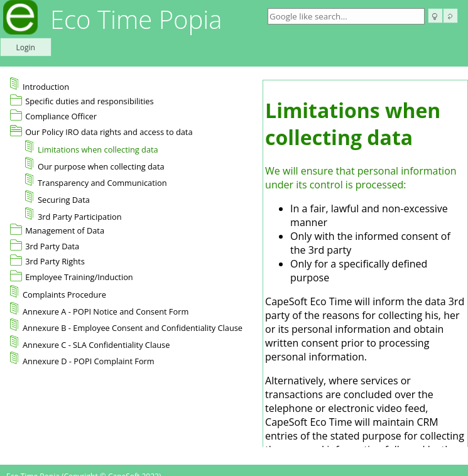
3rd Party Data (52, 246)
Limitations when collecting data (92, 148)
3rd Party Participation (73, 215)
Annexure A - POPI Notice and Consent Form (99, 310)
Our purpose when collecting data (95, 165)
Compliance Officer (61, 116)
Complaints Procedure (58, 293)
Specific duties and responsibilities (89, 101)
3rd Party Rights (55, 261)
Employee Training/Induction (79, 277)
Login (26, 47)
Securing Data (57, 198)
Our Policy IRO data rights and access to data (109, 132)
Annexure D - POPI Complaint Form (82, 359)
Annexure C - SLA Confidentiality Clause (90, 343)
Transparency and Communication (96, 181)
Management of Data (65, 230)
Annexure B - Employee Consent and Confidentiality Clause (126, 326)
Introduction (40, 85)
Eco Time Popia (136, 19)
